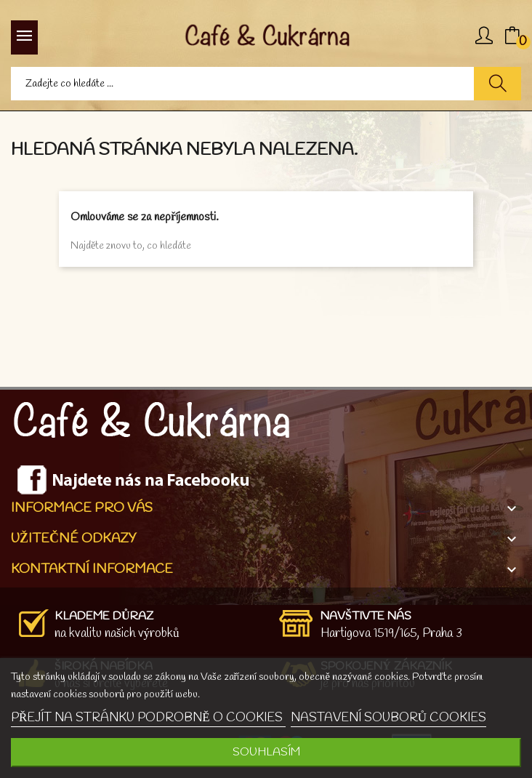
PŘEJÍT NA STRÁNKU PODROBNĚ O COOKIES (148, 718)
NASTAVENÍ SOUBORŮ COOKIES (388, 718)
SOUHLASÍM (266, 752)
